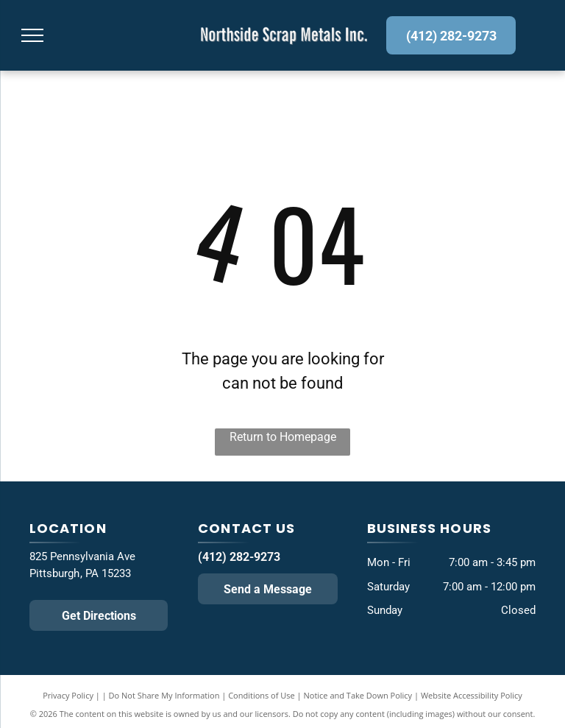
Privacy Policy (68, 695)
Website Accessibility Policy (472, 695)
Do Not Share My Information (164, 695)
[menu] (32, 35)
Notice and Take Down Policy (358, 695)
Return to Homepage (283, 437)
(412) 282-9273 (239, 557)
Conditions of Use (262, 695)
